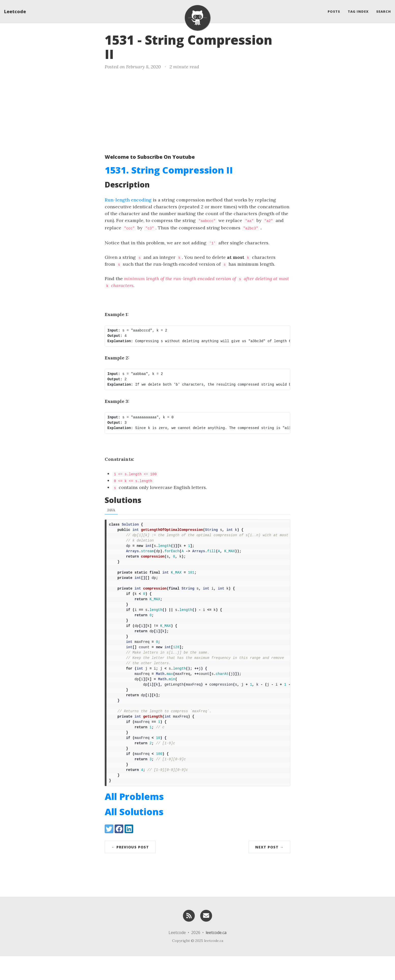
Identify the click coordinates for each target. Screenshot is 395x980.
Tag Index (358, 11)
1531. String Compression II (169, 170)
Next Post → (269, 871)
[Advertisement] (197, 111)
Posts (334, 11)
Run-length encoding (128, 200)
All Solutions (134, 836)
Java (111, 509)
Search (384, 11)
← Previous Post (130, 871)
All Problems (134, 820)
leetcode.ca (216, 956)
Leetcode (15, 11)
